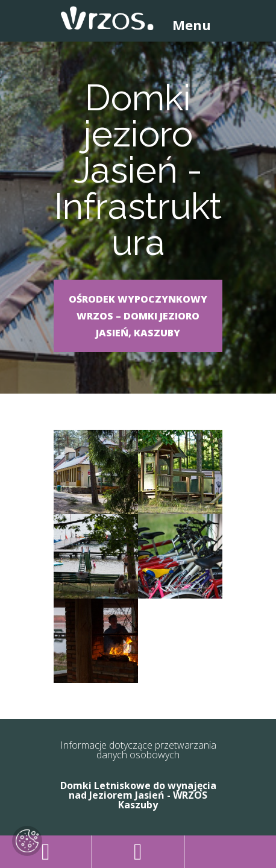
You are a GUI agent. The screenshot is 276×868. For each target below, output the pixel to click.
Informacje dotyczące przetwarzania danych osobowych (138, 750)
